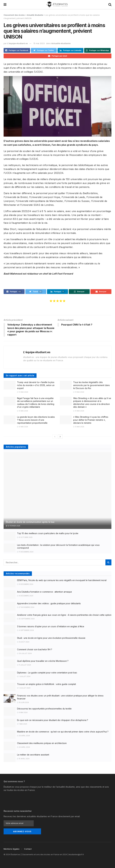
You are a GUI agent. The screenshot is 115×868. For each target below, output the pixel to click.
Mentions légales (12, 849)
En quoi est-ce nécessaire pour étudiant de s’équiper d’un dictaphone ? (53, 720)
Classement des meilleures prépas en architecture (42, 743)
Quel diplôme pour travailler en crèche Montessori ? (43, 661)
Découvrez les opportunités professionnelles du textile (44, 709)
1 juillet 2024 (24, 677)
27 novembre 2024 (26, 607)
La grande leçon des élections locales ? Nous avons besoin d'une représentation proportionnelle (36, 420)
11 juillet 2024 (24, 665)
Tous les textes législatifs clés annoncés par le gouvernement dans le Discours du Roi (91, 385)
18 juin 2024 (23, 703)
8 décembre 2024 (25, 584)
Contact (28, 849)
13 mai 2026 (79, 392)
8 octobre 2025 (25, 537)
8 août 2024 (23, 642)
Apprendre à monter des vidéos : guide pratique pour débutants (49, 603)
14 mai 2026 (23, 392)
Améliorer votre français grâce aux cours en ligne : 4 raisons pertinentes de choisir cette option (64, 615)
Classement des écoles (14, 15)
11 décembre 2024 (25, 552)
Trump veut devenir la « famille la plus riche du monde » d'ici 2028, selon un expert (36, 385)
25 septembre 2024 (26, 619)
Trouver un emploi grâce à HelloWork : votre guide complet (46, 684)
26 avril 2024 (24, 736)
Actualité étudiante (35, 15)
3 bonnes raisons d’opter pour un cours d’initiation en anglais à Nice (51, 626)
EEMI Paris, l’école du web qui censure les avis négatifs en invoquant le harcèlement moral (62, 580)
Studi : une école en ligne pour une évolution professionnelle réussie (51, 638)
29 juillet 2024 (24, 653)
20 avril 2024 (24, 747)
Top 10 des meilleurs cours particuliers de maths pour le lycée (48, 533)
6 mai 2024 (22, 713)
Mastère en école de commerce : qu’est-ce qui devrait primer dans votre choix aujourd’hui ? (63, 732)
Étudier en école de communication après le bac (30, 522)
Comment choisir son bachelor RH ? (35, 650)
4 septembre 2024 (25, 630)
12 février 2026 (13, 526)
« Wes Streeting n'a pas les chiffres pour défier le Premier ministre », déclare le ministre (91, 420)
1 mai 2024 (22, 724)
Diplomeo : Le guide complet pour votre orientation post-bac (47, 673)
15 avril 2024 (23, 759)
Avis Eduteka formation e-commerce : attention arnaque (44, 592)
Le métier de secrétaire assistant (33, 755)
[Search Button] (108, 563)
